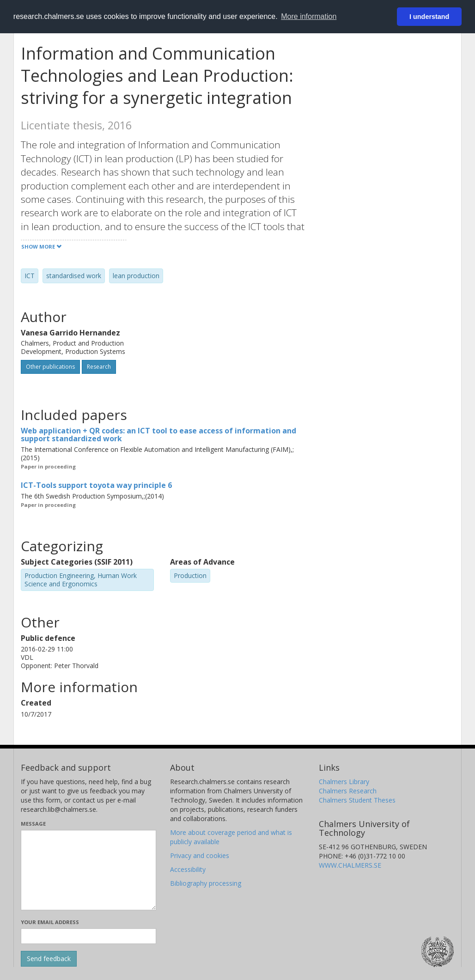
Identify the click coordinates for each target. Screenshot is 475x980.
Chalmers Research (348, 791)
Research (99, 367)
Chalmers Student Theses (357, 800)
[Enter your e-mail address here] (88, 936)
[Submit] (49, 959)
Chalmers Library (344, 782)
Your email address (50, 922)
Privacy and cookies (200, 855)
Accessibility (188, 869)
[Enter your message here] (88, 870)
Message (33, 824)
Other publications (50, 367)
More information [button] (309, 16)
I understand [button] (429, 17)
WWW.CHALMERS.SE (350, 865)
